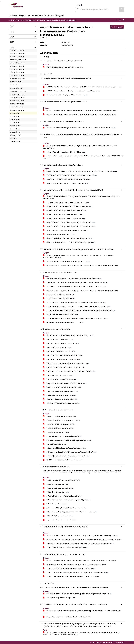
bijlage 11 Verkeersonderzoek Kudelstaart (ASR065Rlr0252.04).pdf (70, 371)
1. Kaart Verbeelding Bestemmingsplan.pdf (62, 420)
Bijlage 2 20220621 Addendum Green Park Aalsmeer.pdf (66, 183)
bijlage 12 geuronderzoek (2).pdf (58, 375)
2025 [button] (12, 32)
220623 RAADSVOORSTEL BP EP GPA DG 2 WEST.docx (66, 203)
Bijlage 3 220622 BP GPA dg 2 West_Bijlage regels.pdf (65, 210)
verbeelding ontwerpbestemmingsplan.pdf (62, 403)
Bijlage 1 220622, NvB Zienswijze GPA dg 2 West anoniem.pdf (68, 207)
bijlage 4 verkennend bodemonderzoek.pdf (62, 343)
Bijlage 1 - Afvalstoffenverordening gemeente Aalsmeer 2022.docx (69, 569)
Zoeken (78, 5)
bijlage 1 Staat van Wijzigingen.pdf (59, 295)
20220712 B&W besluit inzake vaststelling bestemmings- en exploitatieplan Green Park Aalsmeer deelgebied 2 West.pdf (81, 197)
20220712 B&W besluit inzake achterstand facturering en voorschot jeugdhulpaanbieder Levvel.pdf (80, 111)
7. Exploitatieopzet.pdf (55, 444)
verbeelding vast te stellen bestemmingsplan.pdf (64, 322)
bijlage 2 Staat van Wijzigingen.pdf (59, 299)
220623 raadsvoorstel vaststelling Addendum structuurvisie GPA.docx (70, 175)
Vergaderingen (25, 16)
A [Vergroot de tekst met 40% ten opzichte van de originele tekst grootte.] (123, 20)
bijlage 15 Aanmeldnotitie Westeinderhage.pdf (62, 387)
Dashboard (13, 16)
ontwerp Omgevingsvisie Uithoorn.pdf (59, 598)
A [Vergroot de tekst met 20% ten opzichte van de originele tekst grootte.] (120, 20)
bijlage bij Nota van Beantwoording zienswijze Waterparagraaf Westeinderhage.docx (75, 283)
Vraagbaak (60, 16)
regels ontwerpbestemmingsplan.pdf (60, 395)
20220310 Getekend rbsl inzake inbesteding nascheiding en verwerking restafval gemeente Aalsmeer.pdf (82, 540)
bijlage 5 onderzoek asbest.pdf (58, 347)
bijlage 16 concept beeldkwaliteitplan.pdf (61, 391)
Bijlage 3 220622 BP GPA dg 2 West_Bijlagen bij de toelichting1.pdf (70, 222)
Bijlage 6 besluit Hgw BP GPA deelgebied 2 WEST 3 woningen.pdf (69, 242)
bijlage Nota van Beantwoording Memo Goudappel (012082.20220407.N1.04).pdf (75, 287)
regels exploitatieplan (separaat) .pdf (60, 520)
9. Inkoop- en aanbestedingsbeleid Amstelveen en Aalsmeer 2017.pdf (70, 452)
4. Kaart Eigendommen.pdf (56, 432)
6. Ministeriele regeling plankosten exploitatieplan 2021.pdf (67, 500)
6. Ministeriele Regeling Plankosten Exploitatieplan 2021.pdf (67, 440)
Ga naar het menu (1, 1)
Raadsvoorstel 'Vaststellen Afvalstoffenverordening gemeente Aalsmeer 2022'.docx (75, 565)
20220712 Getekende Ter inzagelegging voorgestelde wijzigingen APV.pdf (72, 91)
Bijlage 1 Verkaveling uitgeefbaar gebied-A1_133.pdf (64, 152)
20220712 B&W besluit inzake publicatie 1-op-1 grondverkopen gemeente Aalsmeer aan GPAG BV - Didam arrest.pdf (80, 147)
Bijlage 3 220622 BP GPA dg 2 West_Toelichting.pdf (64, 218)
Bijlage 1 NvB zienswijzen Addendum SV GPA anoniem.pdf (67, 179)
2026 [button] (12, 26)
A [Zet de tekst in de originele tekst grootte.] (116, 20)
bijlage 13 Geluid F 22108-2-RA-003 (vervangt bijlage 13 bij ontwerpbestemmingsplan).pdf (77, 307)
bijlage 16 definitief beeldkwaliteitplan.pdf (61, 315)
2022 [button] (12, 47)
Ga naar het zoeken (0, 1)
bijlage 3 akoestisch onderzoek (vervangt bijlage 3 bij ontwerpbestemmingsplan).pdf (75, 303)
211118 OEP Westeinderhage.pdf (58, 516)
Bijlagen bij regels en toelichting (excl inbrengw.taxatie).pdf (66, 456)
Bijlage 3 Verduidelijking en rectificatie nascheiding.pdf (65, 548)
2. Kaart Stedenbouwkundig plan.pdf (59, 424)
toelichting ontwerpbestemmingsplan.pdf (60, 399)
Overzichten (37, 16)
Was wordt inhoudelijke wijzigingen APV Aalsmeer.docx (65, 95)
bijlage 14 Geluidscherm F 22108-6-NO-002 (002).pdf (65, 383)
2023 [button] (12, 42)
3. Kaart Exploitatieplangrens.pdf (58, 428)
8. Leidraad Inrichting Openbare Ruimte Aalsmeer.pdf (65, 448)
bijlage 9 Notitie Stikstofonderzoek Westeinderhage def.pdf (66, 363)
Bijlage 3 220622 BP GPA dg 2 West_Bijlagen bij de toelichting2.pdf (70, 226)
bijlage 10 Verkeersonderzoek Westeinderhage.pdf (64, 367)
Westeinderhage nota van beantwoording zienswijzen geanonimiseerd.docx (73, 279)
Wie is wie (48, 16)
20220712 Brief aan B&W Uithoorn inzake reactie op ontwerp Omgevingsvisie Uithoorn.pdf (78, 594)
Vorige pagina (117, 27)
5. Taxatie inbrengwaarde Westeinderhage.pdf (63, 436)
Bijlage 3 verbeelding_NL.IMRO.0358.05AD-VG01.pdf (65, 230)
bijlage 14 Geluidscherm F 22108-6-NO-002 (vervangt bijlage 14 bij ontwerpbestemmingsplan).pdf (80, 311)
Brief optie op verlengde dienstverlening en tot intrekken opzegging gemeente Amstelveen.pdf (79, 544)
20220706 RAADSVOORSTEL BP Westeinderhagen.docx (67, 262)
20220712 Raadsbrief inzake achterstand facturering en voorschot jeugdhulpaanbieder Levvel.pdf (80, 115)
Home (23, 20)
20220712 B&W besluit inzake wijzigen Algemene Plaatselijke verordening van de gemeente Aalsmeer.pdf (82, 87)
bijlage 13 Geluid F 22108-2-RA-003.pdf (60, 379)
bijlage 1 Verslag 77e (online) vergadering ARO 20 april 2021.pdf (69, 335)
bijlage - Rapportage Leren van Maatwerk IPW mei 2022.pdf (67, 617)
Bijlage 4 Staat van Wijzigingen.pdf (59, 234)
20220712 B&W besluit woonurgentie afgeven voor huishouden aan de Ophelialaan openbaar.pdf (80, 128)
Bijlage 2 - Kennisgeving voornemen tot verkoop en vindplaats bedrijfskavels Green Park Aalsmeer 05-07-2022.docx (83, 157)
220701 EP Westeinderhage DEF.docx (60, 416)
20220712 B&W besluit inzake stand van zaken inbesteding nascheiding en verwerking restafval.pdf (81, 536)
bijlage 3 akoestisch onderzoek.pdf (59, 339)
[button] (122, 9)
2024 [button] (12, 37)
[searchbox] (97, 9)
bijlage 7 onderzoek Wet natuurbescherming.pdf (63, 355)
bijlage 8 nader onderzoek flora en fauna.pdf (62, 359)
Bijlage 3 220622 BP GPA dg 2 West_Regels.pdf (63, 214)
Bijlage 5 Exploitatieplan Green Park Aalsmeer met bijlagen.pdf (68, 238)
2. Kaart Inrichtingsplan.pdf (56, 484)
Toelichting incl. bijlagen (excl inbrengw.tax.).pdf (63, 460)
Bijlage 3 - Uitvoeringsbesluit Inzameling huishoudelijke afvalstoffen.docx (71, 577)
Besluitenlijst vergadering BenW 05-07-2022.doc (63, 67)
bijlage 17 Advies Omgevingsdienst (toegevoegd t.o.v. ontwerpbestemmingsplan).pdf (76, 318)
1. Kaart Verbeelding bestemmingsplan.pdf (62, 480)
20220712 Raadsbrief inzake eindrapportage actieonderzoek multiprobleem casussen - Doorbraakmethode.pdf (82, 612)
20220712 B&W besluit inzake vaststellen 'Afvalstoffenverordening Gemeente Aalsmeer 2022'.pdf (80, 561)
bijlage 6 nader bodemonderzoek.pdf (60, 351)
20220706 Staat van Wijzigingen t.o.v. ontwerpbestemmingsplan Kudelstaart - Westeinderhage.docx (81, 266)
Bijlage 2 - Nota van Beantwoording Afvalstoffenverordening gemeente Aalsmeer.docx (76, 573)
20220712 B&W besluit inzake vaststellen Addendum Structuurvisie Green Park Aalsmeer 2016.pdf (80, 171)
